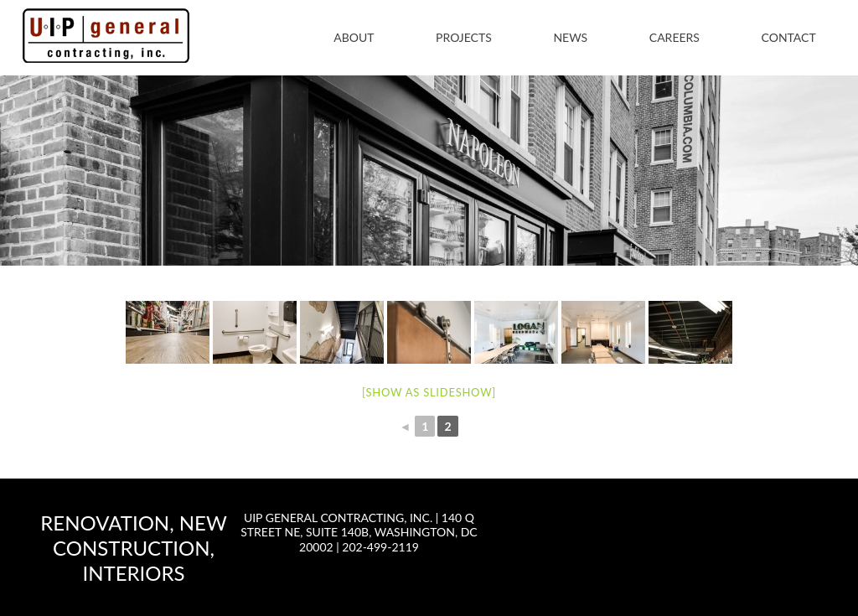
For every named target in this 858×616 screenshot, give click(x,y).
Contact (789, 37)
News (570, 37)
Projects (464, 37)
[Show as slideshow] (429, 392)
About (354, 37)
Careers (675, 37)
